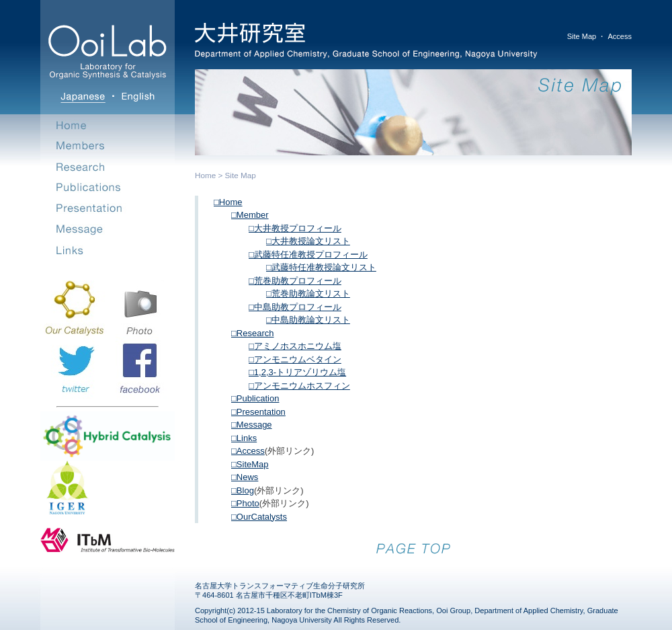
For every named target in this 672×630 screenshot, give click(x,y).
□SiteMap (250, 464)
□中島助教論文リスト (308, 320)
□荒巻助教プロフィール (295, 281)
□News (245, 477)
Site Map (582, 36)
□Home (228, 202)
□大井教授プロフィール (295, 228)
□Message (252, 425)
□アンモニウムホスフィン (299, 386)
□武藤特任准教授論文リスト (321, 267)
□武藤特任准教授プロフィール (308, 254)
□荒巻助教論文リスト (308, 293)
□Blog (243, 490)
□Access (248, 451)
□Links (244, 438)
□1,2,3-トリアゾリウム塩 (297, 372)
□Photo (245, 503)
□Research (253, 333)
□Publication (255, 398)
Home (205, 175)
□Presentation (258, 412)
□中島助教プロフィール (295, 307)
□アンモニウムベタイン (295, 359)
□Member (250, 215)
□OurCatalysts (259, 517)
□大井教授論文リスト (308, 241)
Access (620, 36)
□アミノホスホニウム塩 (295, 346)
